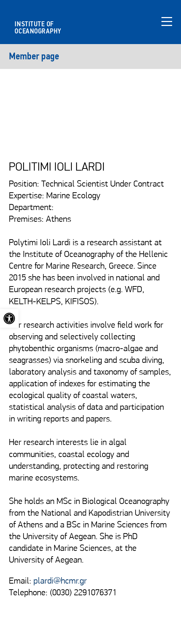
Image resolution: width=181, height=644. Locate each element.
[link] (9, 318)
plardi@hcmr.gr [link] (60, 581)
